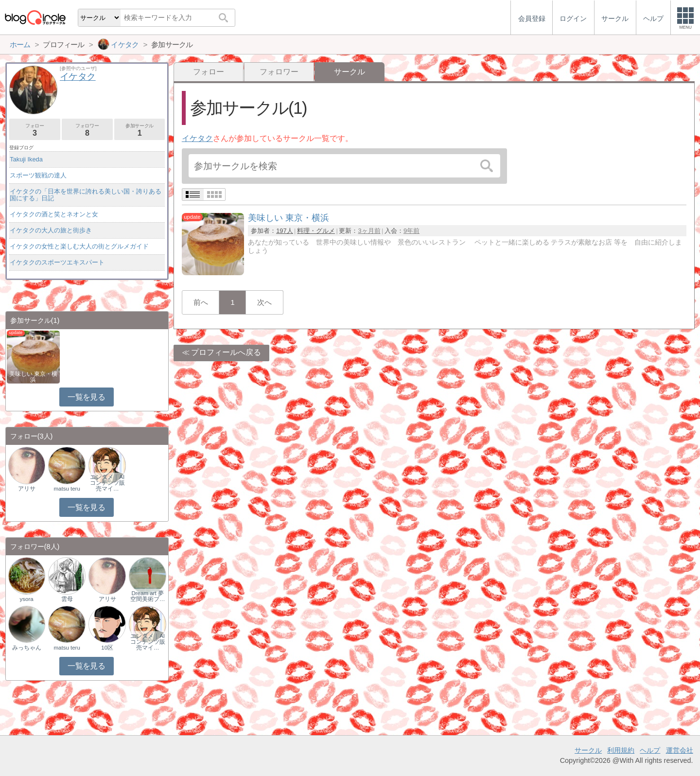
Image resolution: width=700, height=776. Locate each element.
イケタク (197, 138)
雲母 (67, 599)
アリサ (27, 489)
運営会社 (680, 750)
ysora (27, 599)
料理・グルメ (316, 231)
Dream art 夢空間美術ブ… (148, 596)
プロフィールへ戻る (226, 352)
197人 (284, 231)
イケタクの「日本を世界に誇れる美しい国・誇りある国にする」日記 (86, 195)
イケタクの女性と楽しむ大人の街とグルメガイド (79, 246)
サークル (588, 750)
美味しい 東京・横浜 (33, 377)
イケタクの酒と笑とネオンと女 (54, 214)
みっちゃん (27, 648)
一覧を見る (86, 397)
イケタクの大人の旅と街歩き (51, 230)
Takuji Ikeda (26, 159)
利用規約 (621, 750)
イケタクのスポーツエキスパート (57, 262)
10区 (107, 648)
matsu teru (67, 489)
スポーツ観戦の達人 (38, 175)
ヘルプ (650, 750)
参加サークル (140, 130)
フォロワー (279, 72)
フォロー (209, 72)
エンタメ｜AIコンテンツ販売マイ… (107, 483)
